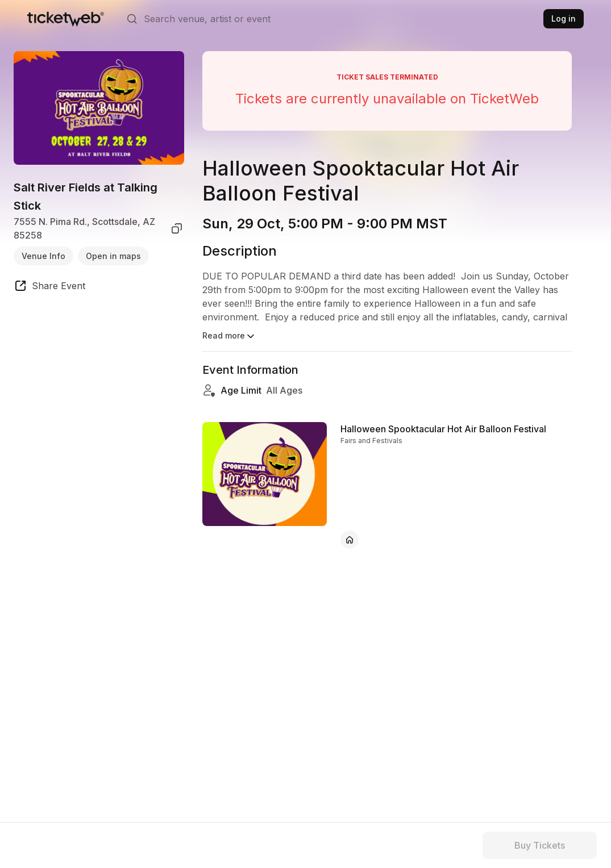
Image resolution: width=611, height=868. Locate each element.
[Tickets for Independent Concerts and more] (66, 19)
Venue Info (43, 256)
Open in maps (113, 256)
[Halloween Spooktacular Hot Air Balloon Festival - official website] (350, 540)
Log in (564, 18)
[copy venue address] (177, 228)
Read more (229, 336)
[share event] (49, 287)
